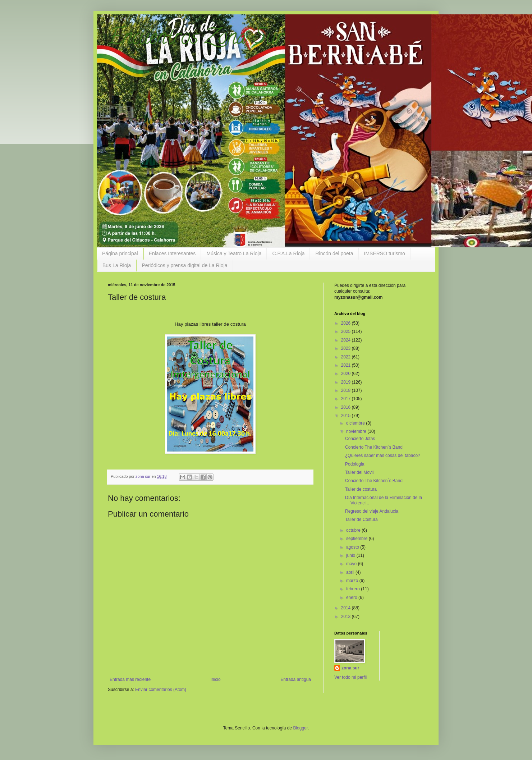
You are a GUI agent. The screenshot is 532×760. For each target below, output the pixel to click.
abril (351, 572)
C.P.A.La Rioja (288, 253)
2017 (347, 399)
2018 (347, 390)
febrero (354, 589)
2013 (347, 617)
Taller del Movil (359, 472)
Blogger (300, 728)
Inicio (216, 679)
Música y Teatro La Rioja (234, 253)
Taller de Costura (361, 519)
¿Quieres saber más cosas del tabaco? (383, 455)
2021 (347, 365)
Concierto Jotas (360, 439)
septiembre (357, 539)
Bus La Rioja (117, 265)
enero (352, 598)
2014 (347, 608)
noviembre (357, 431)
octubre (354, 530)
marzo (353, 581)
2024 (347, 340)
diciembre (356, 423)
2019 (347, 382)
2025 (347, 331)
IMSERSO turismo (385, 253)
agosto (353, 547)
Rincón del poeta (334, 253)
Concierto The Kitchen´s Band (374, 447)
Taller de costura (361, 489)
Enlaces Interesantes (172, 253)
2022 (347, 357)
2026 (347, 323)
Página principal (120, 253)
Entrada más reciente (130, 679)
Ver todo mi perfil (350, 677)
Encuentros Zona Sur (196, 39)
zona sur (350, 668)
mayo (352, 564)
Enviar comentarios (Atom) (161, 690)
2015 (347, 416)
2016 (347, 407)
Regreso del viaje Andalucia (372, 511)
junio (351, 555)
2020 (347, 374)
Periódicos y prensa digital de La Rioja (184, 265)
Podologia (355, 464)
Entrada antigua (296, 679)
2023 (347, 348)
